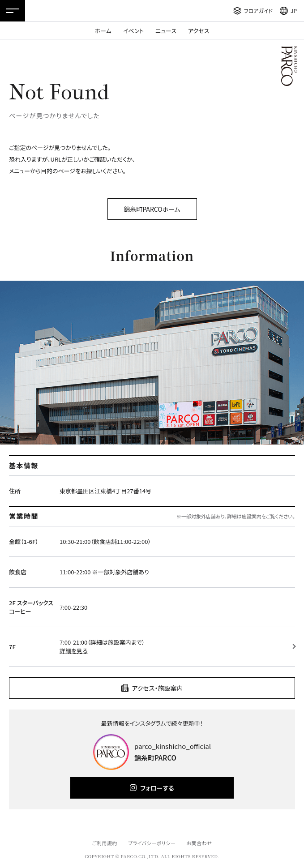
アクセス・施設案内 (158, 688)
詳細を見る (74, 651)
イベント (133, 31)
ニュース (166, 31)
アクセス (199, 31)
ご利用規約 (104, 843)
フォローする (157, 788)
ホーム (103, 31)
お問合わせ (199, 843)
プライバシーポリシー (152, 843)
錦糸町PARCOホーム (152, 209)
